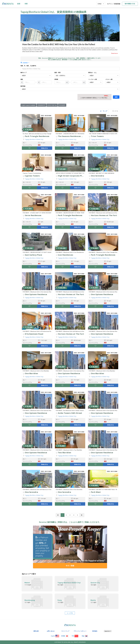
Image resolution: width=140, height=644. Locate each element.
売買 (26, 4)
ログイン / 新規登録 (114, 4)
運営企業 (36, 631)
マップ (104, 111)
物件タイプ (24, 72)
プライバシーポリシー (80, 631)
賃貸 (19, 4)
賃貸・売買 (57, 72)
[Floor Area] (29, 82)
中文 (75, 636)
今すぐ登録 (70, 566)
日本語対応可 (41, 105)
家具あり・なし (93, 72)
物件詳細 (23, 86)
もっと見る (70, 613)
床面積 (56, 79)
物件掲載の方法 (130, 4)
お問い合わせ (51, 631)
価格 (22, 79)
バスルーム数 (109, 79)
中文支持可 (62, 105)
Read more (115, 53)
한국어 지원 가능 (52, 105)
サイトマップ (65, 631)
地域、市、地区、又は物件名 (28, 66)
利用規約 (95, 631)
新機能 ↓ (106, 96)
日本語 (65, 636)
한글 (85, 636)
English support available (28, 105)
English (55, 636)
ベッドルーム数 (93, 79)
